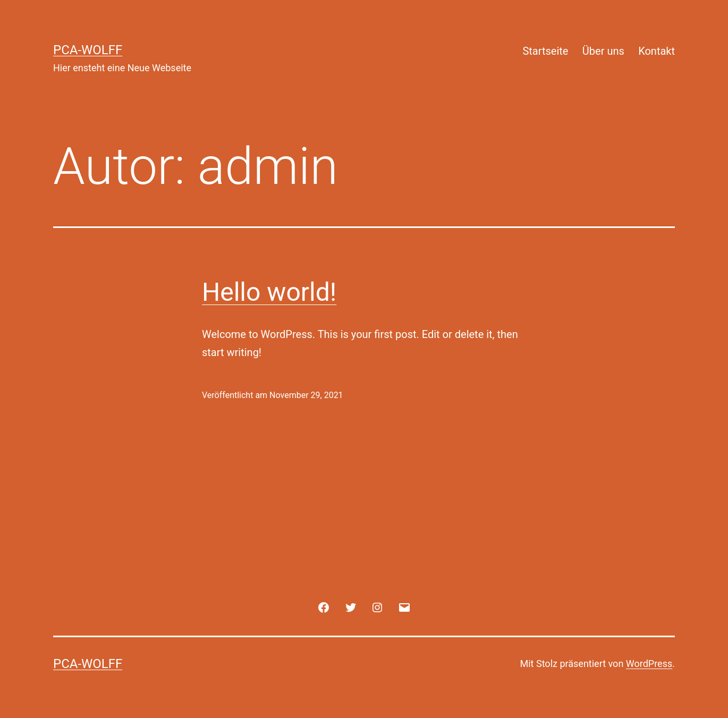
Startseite (545, 51)
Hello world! (269, 292)
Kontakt (657, 51)
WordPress (649, 664)
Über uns (603, 51)
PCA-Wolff (88, 50)
